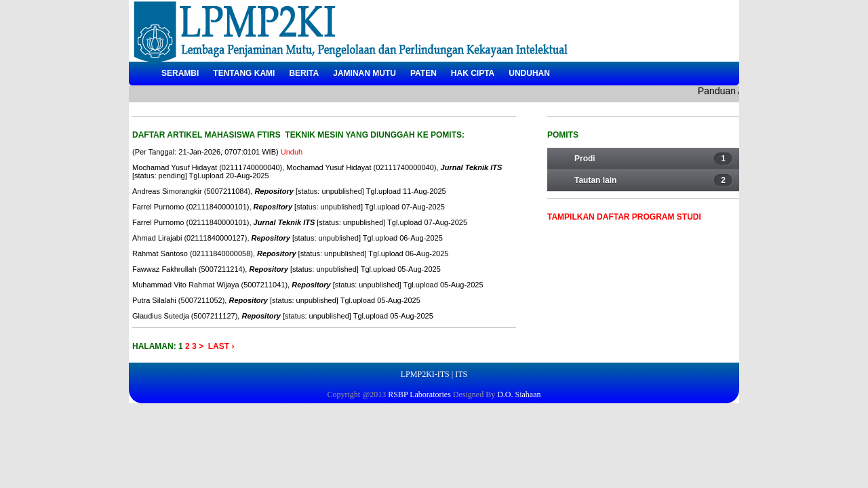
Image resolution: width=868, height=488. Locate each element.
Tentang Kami (244, 73)
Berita (304, 73)
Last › (221, 346)
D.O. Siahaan (518, 394)
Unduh (292, 152)
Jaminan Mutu (364, 73)
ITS (461, 374)
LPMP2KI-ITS (425, 374)
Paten (423, 73)
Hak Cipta (473, 73)
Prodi (653, 159)
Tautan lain (653, 180)
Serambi (180, 73)
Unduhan (529, 73)
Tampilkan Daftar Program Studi (624, 217)
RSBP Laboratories (418, 394)
